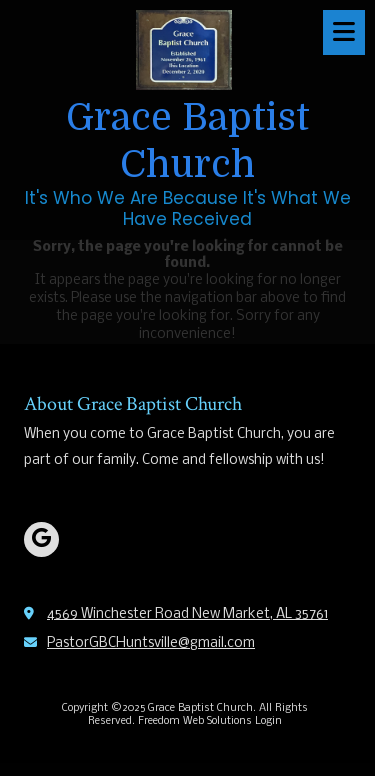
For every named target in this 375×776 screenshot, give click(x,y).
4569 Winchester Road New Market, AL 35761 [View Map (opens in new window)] (187, 614)
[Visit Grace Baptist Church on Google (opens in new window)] (41, 539)
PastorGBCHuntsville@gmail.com (151, 643)
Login (268, 721)
